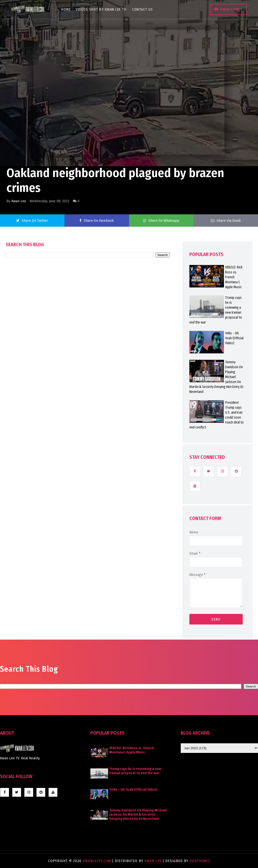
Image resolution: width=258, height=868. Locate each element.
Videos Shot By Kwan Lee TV (102, 10)
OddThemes (200, 861)
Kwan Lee (19, 201)
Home (67, 10)
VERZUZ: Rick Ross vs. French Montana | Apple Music (132, 750)
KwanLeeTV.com (97, 861)
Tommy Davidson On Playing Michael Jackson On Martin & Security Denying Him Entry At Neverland (138, 815)
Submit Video (230, 9)
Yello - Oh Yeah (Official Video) (133, 790)
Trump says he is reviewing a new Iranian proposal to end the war (135, 771)
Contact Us (143, 10)
